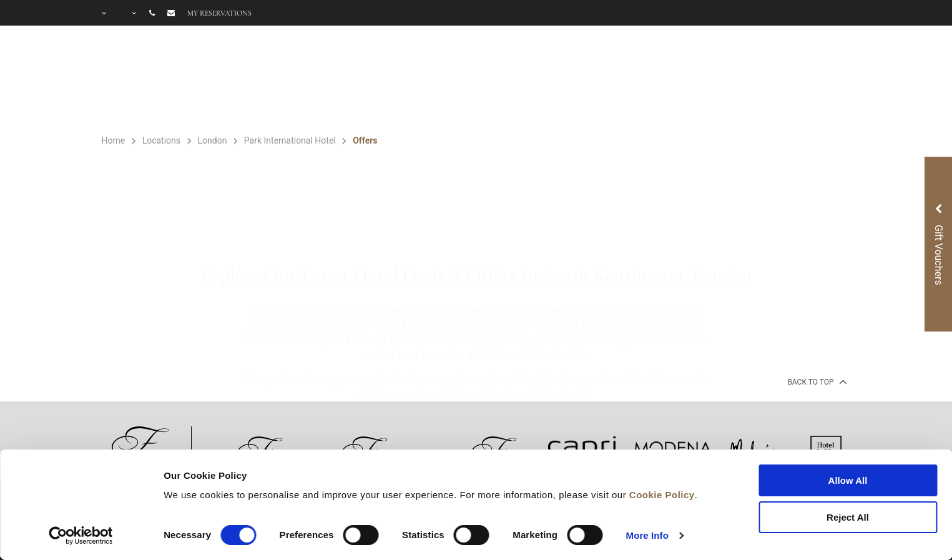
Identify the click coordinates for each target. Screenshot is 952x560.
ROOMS (336, 80)
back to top (816, 381)
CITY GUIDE (817, 80)
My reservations (219, 13)
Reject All (848, 517)
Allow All (848, 480)
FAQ (748, 80)
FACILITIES (419, 80)
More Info (647, 535)
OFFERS (501, 80)
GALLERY (685, 80)
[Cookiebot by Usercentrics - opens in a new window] (81, 536)
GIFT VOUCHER (591, 80)
